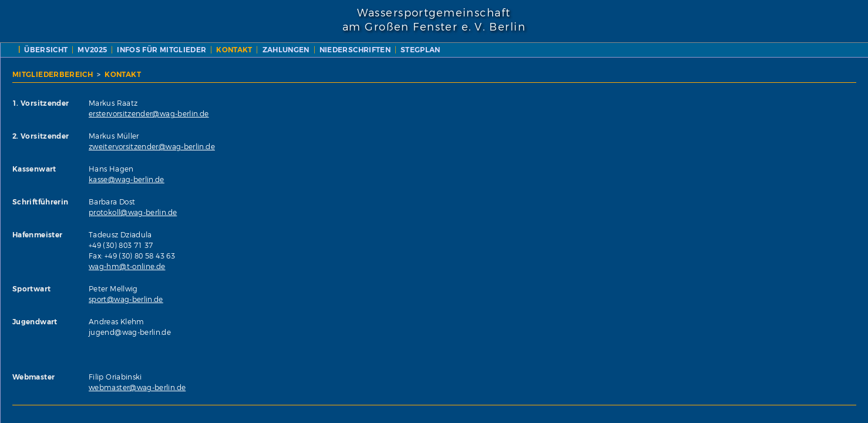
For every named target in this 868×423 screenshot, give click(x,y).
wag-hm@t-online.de (391, 266)
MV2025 (344, 50)
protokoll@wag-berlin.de (396, 212)
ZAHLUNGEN (537, 50)
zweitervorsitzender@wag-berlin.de (416, 147)
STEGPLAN (672, 50)
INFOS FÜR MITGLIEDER (413, 50)
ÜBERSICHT (298, 50)
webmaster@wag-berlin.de (401, 387)
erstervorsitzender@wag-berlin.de (413, 114)
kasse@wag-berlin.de (390, 179)
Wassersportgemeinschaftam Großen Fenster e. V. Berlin (434, 20)
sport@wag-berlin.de (390, 299)
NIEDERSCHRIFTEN (606, 50)
